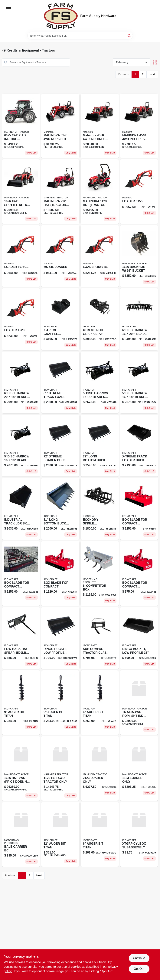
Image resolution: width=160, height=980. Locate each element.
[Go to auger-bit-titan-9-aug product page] (21, 703)
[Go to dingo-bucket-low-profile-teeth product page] (60, 638)
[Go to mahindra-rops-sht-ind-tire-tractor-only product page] (60, 126)
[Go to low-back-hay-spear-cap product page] (21, 638)
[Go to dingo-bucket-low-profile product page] (139, 638)
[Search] (129, 35)
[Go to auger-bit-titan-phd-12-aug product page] (60, 834)
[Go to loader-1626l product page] (21, 319)
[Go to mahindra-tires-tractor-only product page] (139, 126)
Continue (139, 958)
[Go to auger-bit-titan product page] (100, 703)
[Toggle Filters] (155, 62)
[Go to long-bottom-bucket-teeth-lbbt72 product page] (100, 446)
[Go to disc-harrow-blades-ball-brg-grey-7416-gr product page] (139, 319)
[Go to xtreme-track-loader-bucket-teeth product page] (60, 382)
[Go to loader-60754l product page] (60, 256)
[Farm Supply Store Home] (61, 16)
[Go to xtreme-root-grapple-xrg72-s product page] (100, 319)
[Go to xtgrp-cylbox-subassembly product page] (139, 834)
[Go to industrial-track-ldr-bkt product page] (21, 509)
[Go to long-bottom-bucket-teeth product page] (60, 509)
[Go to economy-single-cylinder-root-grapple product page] (100, 509)
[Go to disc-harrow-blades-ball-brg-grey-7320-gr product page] (21, 382)
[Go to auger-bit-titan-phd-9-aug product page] (60, 703)
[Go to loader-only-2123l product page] (100, 768)
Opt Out (139, 969)
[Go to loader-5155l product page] (139, 192)
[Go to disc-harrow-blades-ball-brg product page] (100, 382)
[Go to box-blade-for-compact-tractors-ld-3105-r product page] (60, 573)
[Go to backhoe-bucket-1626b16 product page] (139, 256)
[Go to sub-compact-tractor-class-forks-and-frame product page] (100, 638)
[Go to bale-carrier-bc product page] (21, 834)
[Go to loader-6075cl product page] (21, 256)
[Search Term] (80, 36)
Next (152, 74)
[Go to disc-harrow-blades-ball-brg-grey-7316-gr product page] (21, 446)
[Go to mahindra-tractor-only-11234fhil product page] (100, 192)
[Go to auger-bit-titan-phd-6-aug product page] (100, 834)
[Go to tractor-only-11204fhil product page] (60, 768)
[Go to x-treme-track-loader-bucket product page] (139, 446)
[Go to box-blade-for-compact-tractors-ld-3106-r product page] (21, 573)
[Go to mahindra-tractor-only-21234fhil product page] (60, 192)
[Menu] (9, 9)
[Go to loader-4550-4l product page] (100, 256)
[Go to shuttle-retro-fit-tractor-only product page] (21, 192)
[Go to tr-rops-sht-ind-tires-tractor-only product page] (139, 703)
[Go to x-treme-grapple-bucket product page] (60, 319)
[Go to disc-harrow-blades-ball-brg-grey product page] (139, 382)
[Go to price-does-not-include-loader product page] (21, 768)
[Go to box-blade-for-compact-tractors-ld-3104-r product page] (139, 573)
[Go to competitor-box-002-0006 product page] (100, 573)
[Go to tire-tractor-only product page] (21, 126)
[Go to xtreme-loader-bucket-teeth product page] (60, 446)
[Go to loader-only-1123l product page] (139, 768)
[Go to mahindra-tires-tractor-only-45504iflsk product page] (100, 126)
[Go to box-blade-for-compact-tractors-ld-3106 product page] (139, 509)
